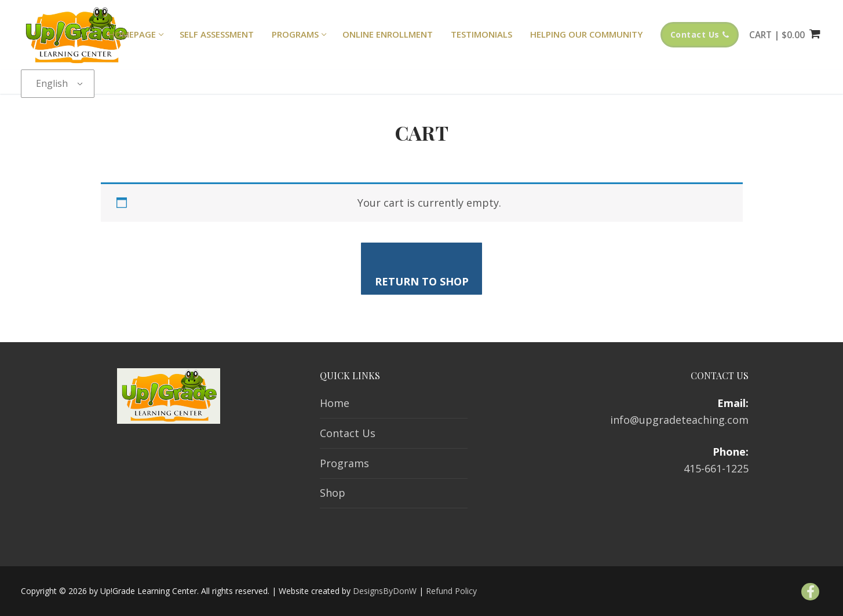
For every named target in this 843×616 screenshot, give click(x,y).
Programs (344, 463)
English (52, 83)
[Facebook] (810, 592)
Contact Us (700, 34)
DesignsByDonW (385, 591)
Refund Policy (451, 591)
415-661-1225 (716, 468)
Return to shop (422, 281)
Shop (333, 493)
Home (335, 403)
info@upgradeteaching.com (679, 420)
